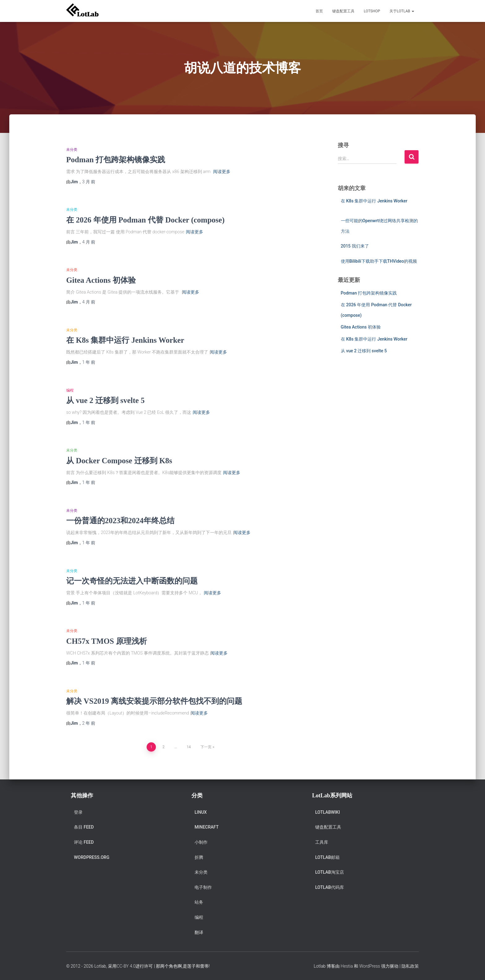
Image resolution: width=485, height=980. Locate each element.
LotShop (372, 11)
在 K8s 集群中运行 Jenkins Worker (125, 340)
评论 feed (84, 842)
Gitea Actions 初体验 (101, 280)
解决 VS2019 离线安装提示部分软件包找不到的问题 (154, 701)
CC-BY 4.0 (126, 966)
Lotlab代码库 (330, 887)
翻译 (199, 932)
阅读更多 (222, 172)
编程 (70, 390)
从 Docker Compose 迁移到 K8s (119, 461)
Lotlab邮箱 (327, 857)
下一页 (206, 747)
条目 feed (84, 827)
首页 (319, 11)
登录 (78, 812)
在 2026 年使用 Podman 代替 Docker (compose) (145, 220)
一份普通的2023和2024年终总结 (120, 521)
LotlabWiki (328, 812)
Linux (201, 812)
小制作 (201, 842)
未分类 (72, 150)
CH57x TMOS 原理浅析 (107, 641)
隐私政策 (410, 966)
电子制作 (203, 887)
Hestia (347, 966)
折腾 (199, 857)
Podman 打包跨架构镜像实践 (116, 160)
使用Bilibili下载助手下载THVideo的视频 (379, 261)
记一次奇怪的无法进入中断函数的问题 (132, 581)
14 (189, 747)
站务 (199, 902)
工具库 (322, 842)
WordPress (369, 966)
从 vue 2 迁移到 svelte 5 (105, 400)
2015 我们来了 (355, 246)
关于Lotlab (402, 11)
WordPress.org (92, 857)
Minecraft (207, 827)
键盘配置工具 (343, 11)
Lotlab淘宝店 (330, 872)
